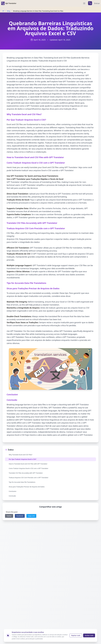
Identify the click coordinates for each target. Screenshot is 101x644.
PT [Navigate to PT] (3, 11)
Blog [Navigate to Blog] (9, 11)
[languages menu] (90, 3)
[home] (9, 3)
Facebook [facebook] (20, 516)
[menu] (84, 3)
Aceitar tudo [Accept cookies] (89, 635)
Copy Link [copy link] (31, 516)
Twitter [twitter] (9, 516)
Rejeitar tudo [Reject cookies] (76, 635)
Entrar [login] (97, 3)
